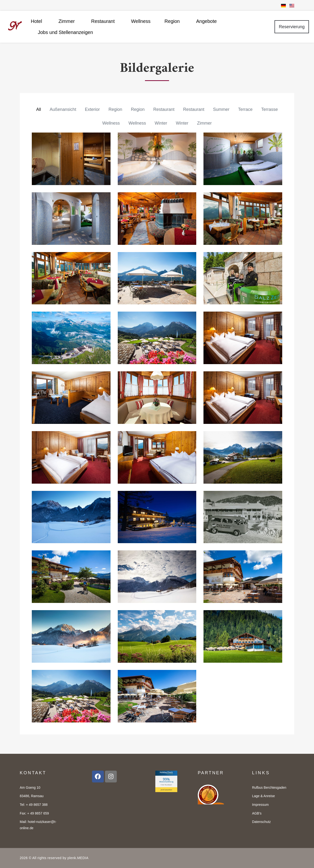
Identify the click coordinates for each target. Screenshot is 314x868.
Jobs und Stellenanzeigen (65, 32)
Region (173, 21)
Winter (161, 123)
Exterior (92, 109)
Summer (221, 109)
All (39, 109)
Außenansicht (63, 109)
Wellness (141, 21)
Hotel (38, 21)
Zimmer (68, 21)
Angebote (206, 21)
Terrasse (270, 109)
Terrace (245, 109)
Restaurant (104, 21)
